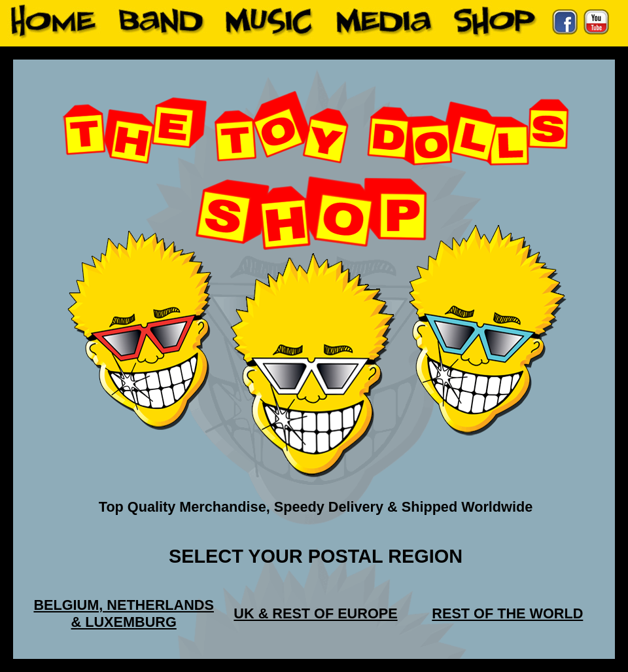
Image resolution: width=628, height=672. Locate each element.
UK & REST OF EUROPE (315, 613)
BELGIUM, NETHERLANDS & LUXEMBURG (124, 613)
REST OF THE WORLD (507, 613)
